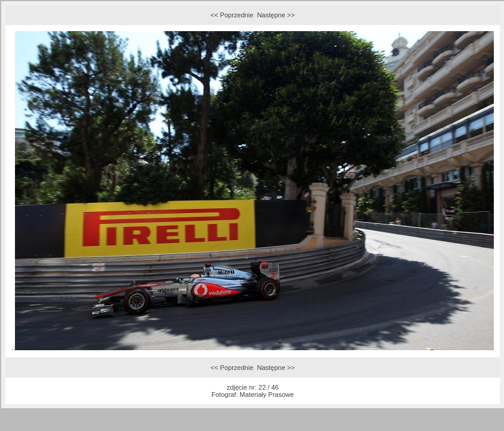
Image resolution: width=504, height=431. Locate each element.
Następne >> (276, 15)
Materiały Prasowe (266, 394)
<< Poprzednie (232, 15)
